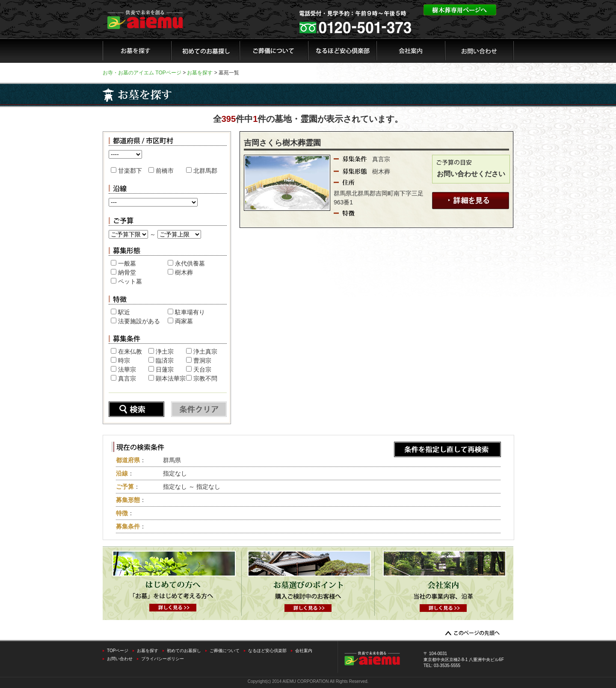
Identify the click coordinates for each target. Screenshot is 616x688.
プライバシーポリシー (163, 659)
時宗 (124, 360)
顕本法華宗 (171, 378)
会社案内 (304, 651)
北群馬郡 (205, 171)
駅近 (124, 312)
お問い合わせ (120, 659)
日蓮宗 (165, 369)
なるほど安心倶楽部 (267, 651)
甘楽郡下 (130, 171)
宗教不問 (205, 378)
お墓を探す (200, 73)
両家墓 (184, 321)
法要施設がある (139, 321)
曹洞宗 (202, 360)
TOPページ (118, 651)
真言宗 (127, 378)
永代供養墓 (190, 263)
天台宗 (202, 369)
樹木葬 (184, 272)
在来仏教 (130, 351)
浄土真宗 (205, 351)
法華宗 (127, 369)
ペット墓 (130, 281)
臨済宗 (165, 360)
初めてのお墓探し (184, 651)
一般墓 (127, 263)
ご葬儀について (225, 651)
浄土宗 (165, 351)
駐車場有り (190, 312)
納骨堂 (127, 272)
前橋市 (165, 171)
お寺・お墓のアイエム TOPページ (142, 73)
